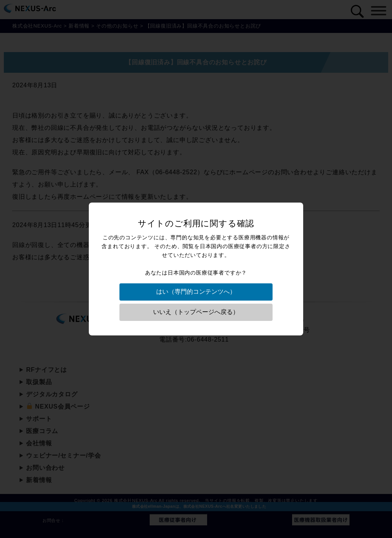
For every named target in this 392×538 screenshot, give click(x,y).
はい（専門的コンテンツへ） (196, 292)
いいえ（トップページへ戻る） (196, 312)
